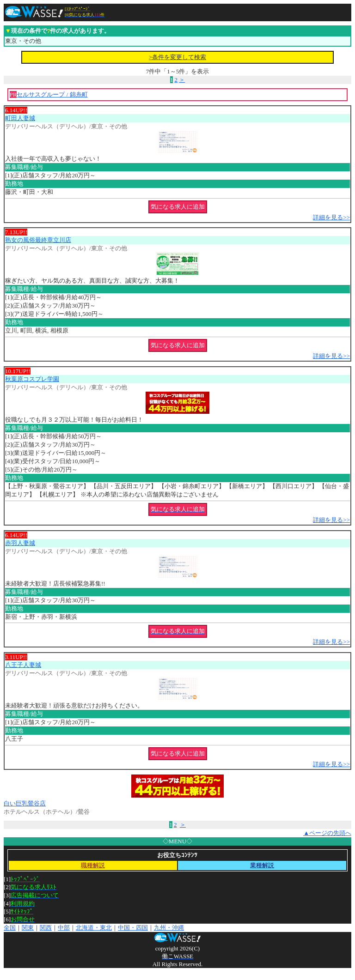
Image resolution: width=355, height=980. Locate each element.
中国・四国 (133, 928)
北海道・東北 (94, 928)
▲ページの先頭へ (327, 833)
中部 (64, 928)
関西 (46, 928)
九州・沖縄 (169, 928)
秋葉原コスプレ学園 (32, 379)
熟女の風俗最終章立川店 (38, 240)
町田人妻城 (20, 118)
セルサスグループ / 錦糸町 (52, 94)
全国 (10, 928)
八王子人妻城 (23, 665)
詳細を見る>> (331, 217)
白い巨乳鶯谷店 (25, 803)
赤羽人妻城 (20, 543)
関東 (28, 928)
